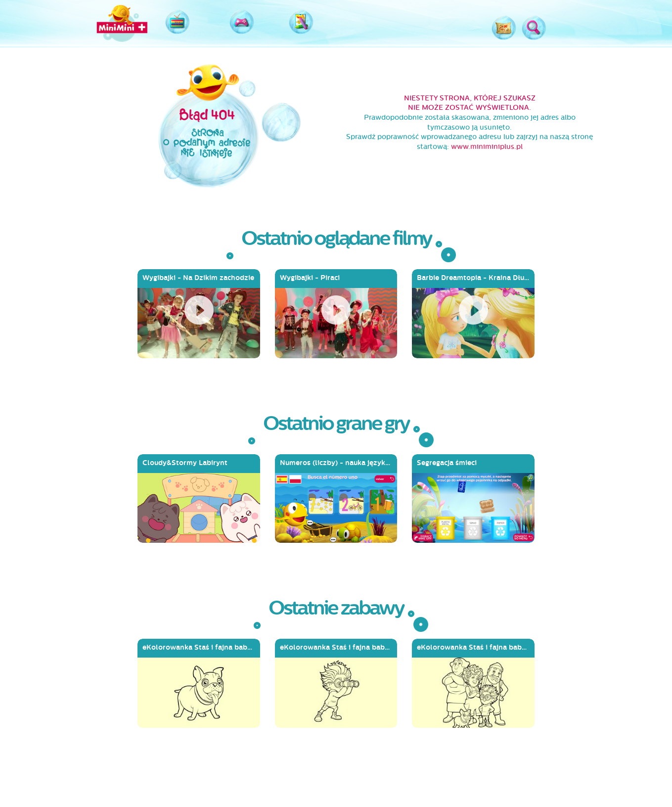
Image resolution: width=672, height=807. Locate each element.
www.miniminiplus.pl (487, 147)
